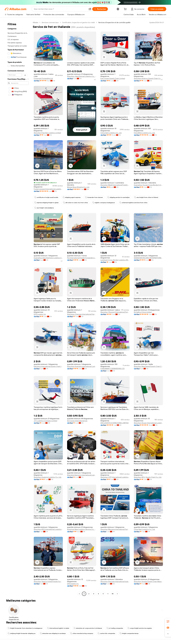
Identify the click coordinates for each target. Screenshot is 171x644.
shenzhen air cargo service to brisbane (88, 628)
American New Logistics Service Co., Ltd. (82, 529)
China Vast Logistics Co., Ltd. (111, 133)
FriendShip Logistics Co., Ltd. (144, 133)
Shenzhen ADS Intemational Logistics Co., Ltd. (48, 529)
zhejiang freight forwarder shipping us (22, 633)
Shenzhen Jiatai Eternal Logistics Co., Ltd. (82, 76)
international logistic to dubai (58, 628)
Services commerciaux (50, 22)
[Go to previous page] (79, 594)
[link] (168, 621)
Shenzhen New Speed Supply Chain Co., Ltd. (148, 366)
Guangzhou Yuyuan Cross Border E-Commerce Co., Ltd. (148, 185)
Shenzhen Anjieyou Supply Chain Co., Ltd (148, 78)
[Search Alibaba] (60, 9)
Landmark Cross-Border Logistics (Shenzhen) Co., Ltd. (115, 260)
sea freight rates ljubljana (44, 208)
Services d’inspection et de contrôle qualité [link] (114, 22)
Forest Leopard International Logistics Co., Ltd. (48, 189)
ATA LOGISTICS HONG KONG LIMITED (115, 423)
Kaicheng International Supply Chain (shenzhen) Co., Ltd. (48, 366)
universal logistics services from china (133, 203)
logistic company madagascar (104, 203)
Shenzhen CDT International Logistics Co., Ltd (115, 477)
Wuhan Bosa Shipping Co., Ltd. (78, 187)
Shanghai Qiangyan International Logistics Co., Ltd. (82, 475)
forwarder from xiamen (94, 197)
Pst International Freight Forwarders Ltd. (82, 258)
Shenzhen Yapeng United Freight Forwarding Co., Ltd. (48, 581)
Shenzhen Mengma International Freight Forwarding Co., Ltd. (115, 529)
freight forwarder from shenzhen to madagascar (25, 628)
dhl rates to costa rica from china (75, 203)
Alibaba (35, 22)
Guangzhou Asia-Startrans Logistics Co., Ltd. (48, 258)
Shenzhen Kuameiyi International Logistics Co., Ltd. (82, 366)
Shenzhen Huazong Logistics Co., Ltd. (48, 477)
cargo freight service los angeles (140, 628)
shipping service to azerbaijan (119, 197)
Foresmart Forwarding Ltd (43, 78)
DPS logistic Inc (73, 584)
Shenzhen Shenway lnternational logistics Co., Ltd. (115, 581)
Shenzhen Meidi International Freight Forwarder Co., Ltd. (115, 185)
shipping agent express (72, 197)
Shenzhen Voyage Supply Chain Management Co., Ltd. (148, 581)
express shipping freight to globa (46, 203)
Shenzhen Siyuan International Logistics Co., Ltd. (148, 423)
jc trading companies (115, 628)
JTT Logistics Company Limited (45, 421)
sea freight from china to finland (146, 197)
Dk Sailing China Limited (143, 312)
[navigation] (18, 308)
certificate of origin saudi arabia (46, 197)
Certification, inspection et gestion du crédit (78, 22)
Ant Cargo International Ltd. (77, 421)
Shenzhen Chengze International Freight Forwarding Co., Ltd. (82, 314)
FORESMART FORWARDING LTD (113, 369)
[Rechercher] (100, 9)
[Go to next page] (117, 594)
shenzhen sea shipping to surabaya (53, 633)
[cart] (126, 9)
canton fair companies (106, 633)
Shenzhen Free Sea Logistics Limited (47, 133)
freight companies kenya (129, 633)
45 (113, 594)
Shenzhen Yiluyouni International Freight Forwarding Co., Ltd (115, 312)
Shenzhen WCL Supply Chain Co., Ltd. (148, 477)
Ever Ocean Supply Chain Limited (113, 78)
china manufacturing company (82, 633)
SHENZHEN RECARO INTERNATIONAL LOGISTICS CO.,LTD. (148, 258)
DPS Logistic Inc (40, 314)
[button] (90, 9)
